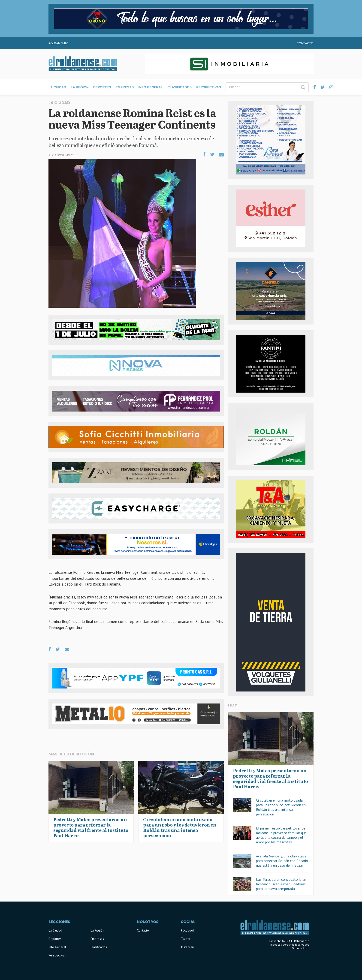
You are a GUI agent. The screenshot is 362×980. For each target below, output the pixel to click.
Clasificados (179, 87)
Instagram (188, 947)
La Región (80, 87)
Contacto (305, 43)
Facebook (188, 930)
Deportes (102, 87)
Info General (151, 87)
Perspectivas (209, 87)
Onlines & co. (300, 948)
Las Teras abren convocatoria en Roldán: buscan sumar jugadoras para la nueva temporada (281, 884)
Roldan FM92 (59, 43)
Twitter (186, 939)
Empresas (125, 87)
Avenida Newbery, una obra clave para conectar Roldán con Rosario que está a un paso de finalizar (282, 861)
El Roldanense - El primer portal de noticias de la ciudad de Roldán (83, 64)
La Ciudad (57, 87)
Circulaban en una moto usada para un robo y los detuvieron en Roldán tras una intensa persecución (281, 807)
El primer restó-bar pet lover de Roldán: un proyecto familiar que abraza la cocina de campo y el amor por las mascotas (281, 835)
